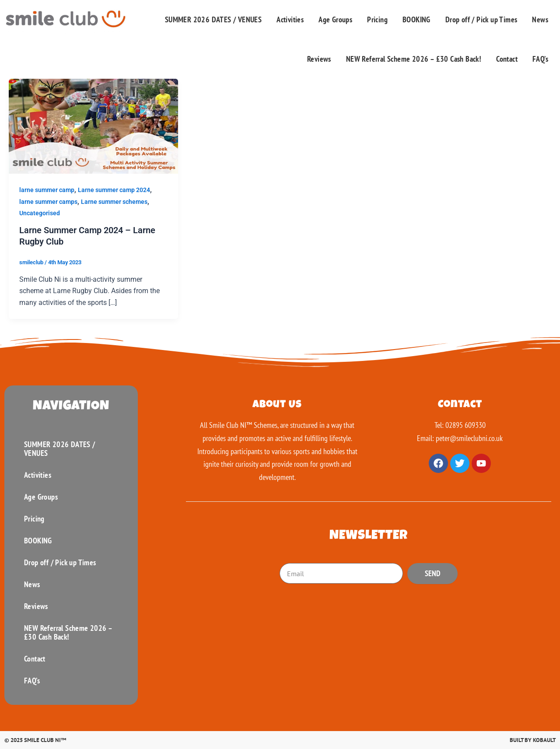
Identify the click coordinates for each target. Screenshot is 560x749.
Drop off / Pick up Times (481, 19)
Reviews (319, 59)
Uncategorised (40, 213)
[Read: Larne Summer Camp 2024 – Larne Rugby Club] (93, 126)
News (540, 19)
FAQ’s (540, 59)
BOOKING (416, 19)
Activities (290, 19)
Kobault (544, 740)
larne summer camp (47, 190)
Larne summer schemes (114, 202)
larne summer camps (48, 202)
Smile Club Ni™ (45, 740)
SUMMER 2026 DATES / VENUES (213, 19)
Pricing (377, 19)
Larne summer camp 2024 (114, 190)
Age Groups (335, 19)
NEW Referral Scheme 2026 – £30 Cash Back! (414, 59)
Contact (507, 59)
